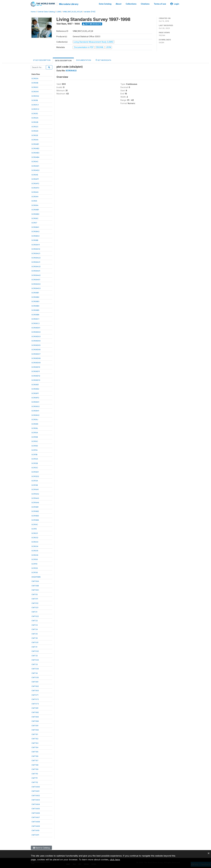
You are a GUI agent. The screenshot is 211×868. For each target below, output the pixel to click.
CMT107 (35, 760)
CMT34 (35, 673)
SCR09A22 (36, 257)
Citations (145, 4)
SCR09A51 (36, 279)
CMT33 (35, 664)
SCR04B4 (35, 157)
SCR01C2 (35, 109)
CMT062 (35, 686)
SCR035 (35, 550)
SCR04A (35, 139)
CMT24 (35, 629)
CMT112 (35, 782)
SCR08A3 (35, 236)
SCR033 (35, 542)
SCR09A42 (36, 275)
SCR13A (35, 480)
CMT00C (35, 590)
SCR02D (35, 131)
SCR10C (35, 441)
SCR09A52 (36, 284)
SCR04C (35, 161)
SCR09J (35, 419)
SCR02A (35, 118)
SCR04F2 (35, 183)
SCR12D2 (35, 476)
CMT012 (35, 603)
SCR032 (35, 537)
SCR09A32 (36, 266)
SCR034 (35, 546)
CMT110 (35, 773)
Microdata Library (68, 4)
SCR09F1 (35, 393)
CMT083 (35, 717)
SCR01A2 (35, 96)
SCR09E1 (35, 384)
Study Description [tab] (42, 60)
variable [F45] (89, 11)
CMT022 (35, 616)
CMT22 (35, 620)
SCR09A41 (36, 271)
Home (33, 11)
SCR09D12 (36, 376)
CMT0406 (36, 813)
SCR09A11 (36, 244)
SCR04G (35, 192)
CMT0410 (35, 830)
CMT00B (35, 585)
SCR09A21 (36, 253)
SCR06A (35, 205)
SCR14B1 (35, 507)
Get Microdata (92, 24)
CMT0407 (36, 817)
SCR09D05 (36, 345)
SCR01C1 (35, 104)
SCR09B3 (35, 301)
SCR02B (35, 122)
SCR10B (35, 437)
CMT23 (35, 625)
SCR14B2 (35, 511)
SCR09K (35, 424)
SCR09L (35, 428)
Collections (131, 4)
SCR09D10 (36, 367)
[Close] (209, 853)
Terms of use (160, 4)
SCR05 (34, 201)
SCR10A (35, 432)
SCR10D (35, 445)
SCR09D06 (36, 349)
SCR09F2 (35, 397)
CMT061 (35, 681)
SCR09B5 (35, 310)
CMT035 (35, 677)
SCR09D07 (36, 354)
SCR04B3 (35, 153)
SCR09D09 (36, 362)
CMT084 (35, 721)
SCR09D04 (36, 340)
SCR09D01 (36, 327)
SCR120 (35, 568)
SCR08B (35, 240)
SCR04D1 (35, 166)
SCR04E (35, 174)
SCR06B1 (35, 209)
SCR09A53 (36, 288)
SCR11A (35, 450)
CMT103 (35, 743)
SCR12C (35, 467)
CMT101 (35, 734)
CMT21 (34, 612)
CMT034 (35, 668)
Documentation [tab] (84, 60)
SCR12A (35, 459)
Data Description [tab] (63, 60)
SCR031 (35, 533)
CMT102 (35, 738)
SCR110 (34, 564)
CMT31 (34, 647)
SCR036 (35, 555)
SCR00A (35, 78)
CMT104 (35, 747)
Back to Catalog (41, 847)
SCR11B (34, 454)
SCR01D (35, 113)
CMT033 (35, 660)
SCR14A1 (35, 489)
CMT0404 (36, 804)
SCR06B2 (35, 214)
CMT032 (35, 651)
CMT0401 (35, 791)
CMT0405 (36, 808)
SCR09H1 (35, 410)
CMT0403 (36, 800)
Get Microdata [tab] (103, 60)
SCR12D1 (35, 472)
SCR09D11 (36, 371)
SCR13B (35, 485)
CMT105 (35, 751)
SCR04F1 (35, 179)
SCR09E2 (35, 389)
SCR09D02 (36, 332)
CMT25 (35, 633)
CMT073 (35, 703)
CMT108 (35, 765)
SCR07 (34, 223)
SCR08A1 (35, 227)
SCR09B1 (35, 292)
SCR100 (35, 559)
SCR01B (35, 100)
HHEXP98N (36, 577)
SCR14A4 (35, 502)
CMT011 (35, 598)
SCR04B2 (35, 148)
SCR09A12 (36, 249)
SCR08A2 (35, 231)
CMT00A (35, 581)
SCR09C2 (36, 323)
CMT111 (35, 778)
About (119, 4)
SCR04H (35, 196)
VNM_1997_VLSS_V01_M (72, 11)
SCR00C (35, 87)
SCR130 (35, 572)
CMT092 (35, 730)
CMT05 (35, 594)
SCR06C (35, 218)
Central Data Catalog (46, 11)
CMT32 (35, 655)
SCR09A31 (36, 262)
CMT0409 (36, 826)
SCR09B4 (35, 306)
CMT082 (35, 712)
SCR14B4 (35, 520)
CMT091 (35, 725)
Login (175, 4)
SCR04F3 (35, 187)
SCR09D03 (36, 336)
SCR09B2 (35, 297)
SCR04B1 (35, 144)
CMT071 (35, 695)
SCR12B (35, 463)
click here (115, 860)
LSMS (59, 11)
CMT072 (35, 699)
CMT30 (35, 638)
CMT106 (35, 756)
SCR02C (35, 126)
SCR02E (35, 135)
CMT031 (35, 642)
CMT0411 (35, 835)
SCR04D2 (35, 170)
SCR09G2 (36, 406)
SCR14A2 (35, 494)
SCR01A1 (35, 91)
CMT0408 (36, 821)
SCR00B (35, 83)
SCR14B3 (35, 515)
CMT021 (35, 607)
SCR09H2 (35, 415)
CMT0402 (36, 795)
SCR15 (34, 528)
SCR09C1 (35, 319)
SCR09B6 (35, 314)
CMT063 (35, 690)
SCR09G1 (35, 402)
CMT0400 (36, 786)
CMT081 (35, 708)
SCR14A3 (35, 498)
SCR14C (35, 524)
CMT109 (35, 769)
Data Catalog (105, 4)
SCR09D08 (36, 358)
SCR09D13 (36, 380)
